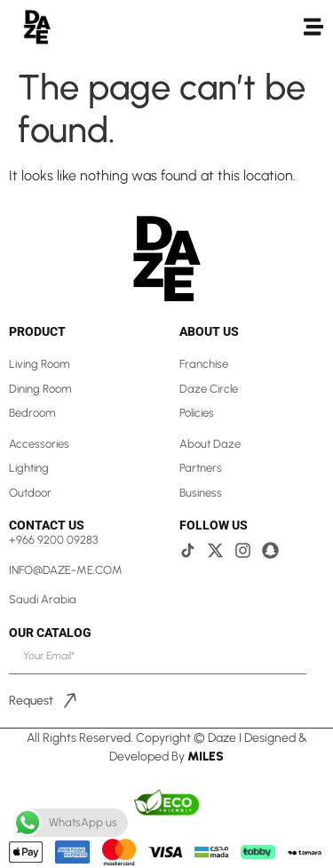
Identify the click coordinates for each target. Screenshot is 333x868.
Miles (206, 757)
